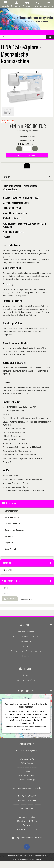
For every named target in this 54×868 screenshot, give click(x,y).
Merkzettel (38, 4)
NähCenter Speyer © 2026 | (16, 855)
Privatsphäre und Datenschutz (26, 637)
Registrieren (16, 4)
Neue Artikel (10, 549)
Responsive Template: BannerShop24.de (35, 855)
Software (9, 536)
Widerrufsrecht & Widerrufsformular (26, 651)
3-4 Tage (32, 137)
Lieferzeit (26, 656)
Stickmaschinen (12, 517)
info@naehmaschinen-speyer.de (28, 838)
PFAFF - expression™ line (26, 680)
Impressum (26, 641)
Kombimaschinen (12, 523)
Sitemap (26, 675)
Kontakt (26, 646)
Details (27, 177)
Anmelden (27, 4)
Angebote (9, 543)
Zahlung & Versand (26, 632)
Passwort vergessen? (25, 599)
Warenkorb (49, 4)
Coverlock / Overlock (14, 530)
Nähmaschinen (11, 511)
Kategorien (5, 4)
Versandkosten (34, 131)
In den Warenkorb (27, 155)
